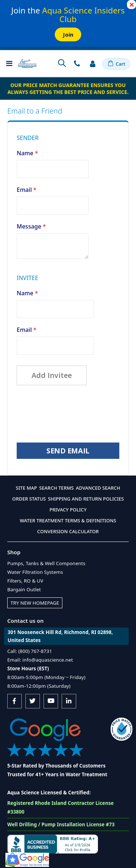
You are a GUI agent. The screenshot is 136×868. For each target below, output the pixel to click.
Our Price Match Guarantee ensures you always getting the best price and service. (68, 89)
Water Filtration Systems (35, 572)
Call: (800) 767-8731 (30, 651)
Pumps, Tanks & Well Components (46, 563)
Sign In (92, 63)
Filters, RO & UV (25, 581)
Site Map (26, 488)
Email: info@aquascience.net (40, 660)
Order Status (29, 499)
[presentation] (72, 414)
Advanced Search (98, 488)
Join (68, 34)
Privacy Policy (68, 510)
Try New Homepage (35, 603)
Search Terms (56, 488)
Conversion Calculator (68, 531)
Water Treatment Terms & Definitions (68, 521)
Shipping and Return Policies (86, 499)
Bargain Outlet (24, 589)
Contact (77, 63)
